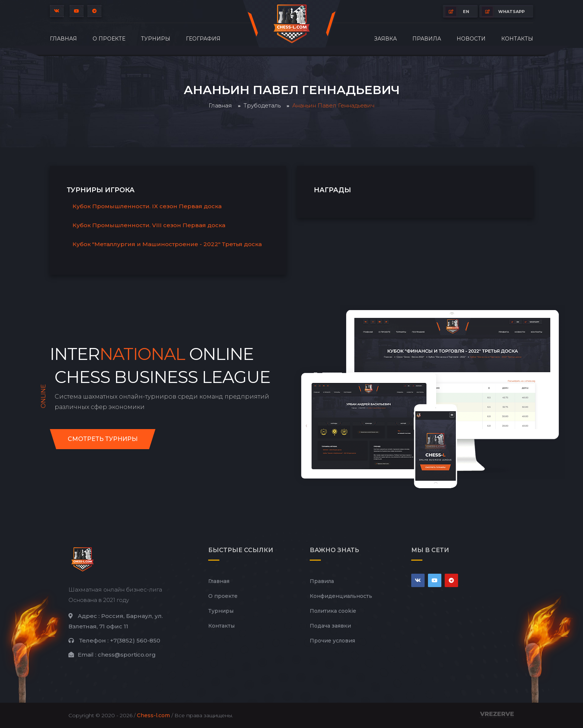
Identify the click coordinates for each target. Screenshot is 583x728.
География (203, 39)
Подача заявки (330, 626)
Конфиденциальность (341, 596)
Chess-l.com (153, 715)
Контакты (517, 39)
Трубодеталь (262, 105)
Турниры (156, 39)
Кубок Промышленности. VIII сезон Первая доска (149, 225)
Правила (427, 39)
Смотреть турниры (103, 439)
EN (457, 11)
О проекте (109, 39)
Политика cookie (333, 611)
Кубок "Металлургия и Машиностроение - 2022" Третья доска (167, 244)
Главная (63, 39)
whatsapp (503, 11)
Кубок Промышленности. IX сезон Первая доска (147, 206)
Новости (471, 39)
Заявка (385, 39)
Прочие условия (332, 641)
